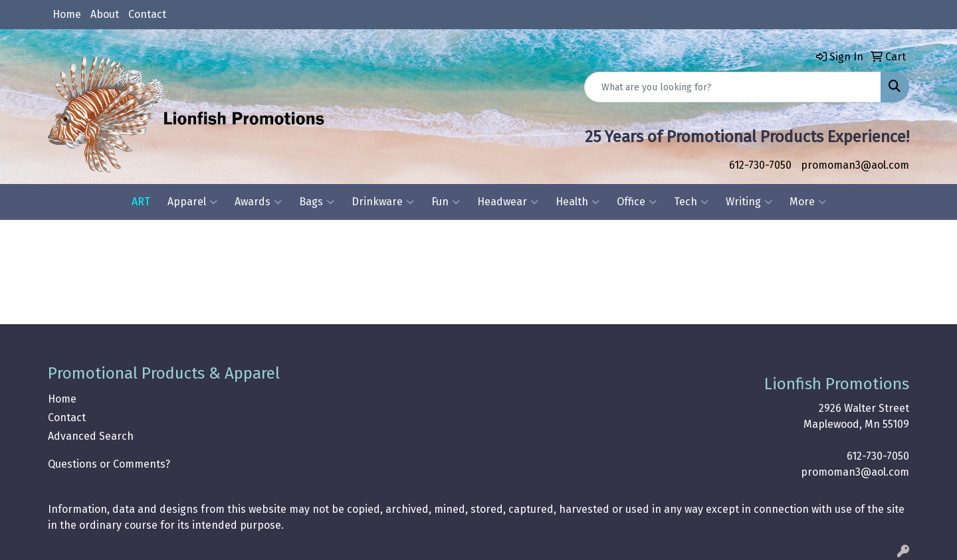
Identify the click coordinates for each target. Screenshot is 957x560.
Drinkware (383, 202)
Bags (317, 202)
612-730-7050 (760, 165)
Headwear (508, 202)
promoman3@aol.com (855, 165)
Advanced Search (91, 436)
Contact (147, 14)
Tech (691, 202)
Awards (258, 202)
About (105, 14)
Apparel (192, 202)
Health (578, 202)
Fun (446, 202)
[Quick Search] (733, 87)
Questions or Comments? (109, 464)
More (808, 202)
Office (637, 202)
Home (67, 14)
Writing (749, 202)
